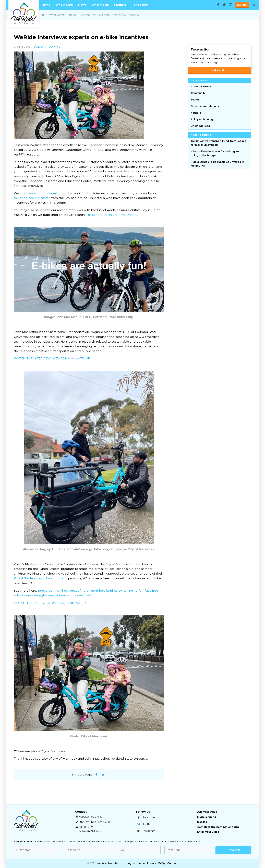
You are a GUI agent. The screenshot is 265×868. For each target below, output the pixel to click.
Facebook (146, 818)
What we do (100, 5)
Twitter (144, 824)
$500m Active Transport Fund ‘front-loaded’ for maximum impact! (219, 143)
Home (46, 5)
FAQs (162, 863)
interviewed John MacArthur (41, 193)
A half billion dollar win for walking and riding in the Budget (216, 153)
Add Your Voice (207, 812)
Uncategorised (200, 126)
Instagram (146, 831)
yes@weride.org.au (91, 817)
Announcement (201, 86)
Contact (172, 863)
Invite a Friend (207, 817)
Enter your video (208, 832)
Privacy (151, 863)
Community (198, 93)
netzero (196, 113)
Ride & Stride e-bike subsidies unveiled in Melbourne (217, 164)
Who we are (64, 5)
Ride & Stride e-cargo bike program (40, 578)
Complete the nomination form (218, 827)
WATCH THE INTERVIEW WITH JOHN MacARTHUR (52, 358)
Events (195, 100)
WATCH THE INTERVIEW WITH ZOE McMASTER (50, 603)
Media (141, 863)
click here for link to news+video (112, 215)
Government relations (205, 106)
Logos (131, 863)
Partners (120, 5)
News (82, 5)
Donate (242, 5)
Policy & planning (47, 47)
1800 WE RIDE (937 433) (94, 822)
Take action (140, 5)
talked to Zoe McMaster (32, 198)
